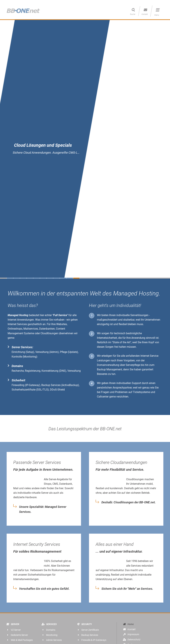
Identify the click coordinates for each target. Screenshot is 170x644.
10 (70, 278)
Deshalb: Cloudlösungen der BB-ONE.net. (129, 502)
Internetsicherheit (107, 338)
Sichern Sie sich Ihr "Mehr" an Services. (127, 589)
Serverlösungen (139, 315)
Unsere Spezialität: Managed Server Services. (43, 509)
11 (76, 278)
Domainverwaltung (108, 365)
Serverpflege (133, 365)
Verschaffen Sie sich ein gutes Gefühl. (44, 589)
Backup (101, 369)
